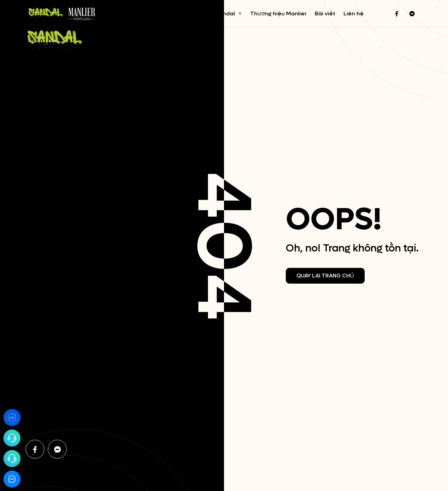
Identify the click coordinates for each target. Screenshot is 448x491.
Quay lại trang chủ (325, 276)
